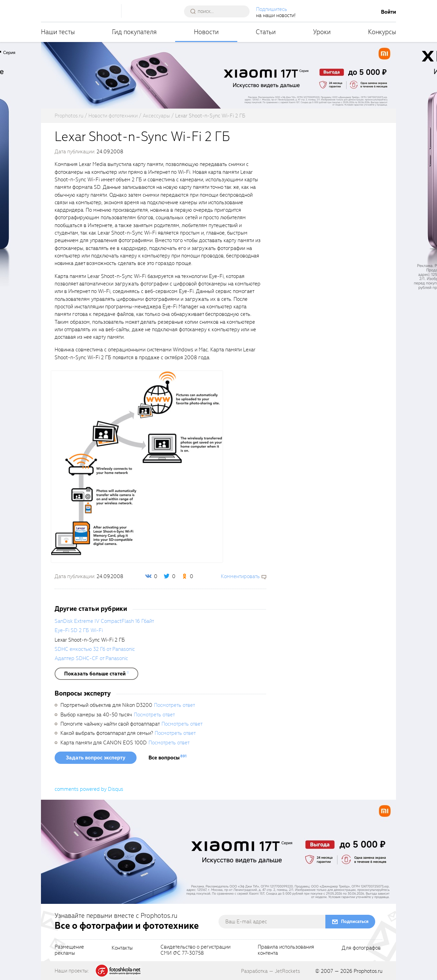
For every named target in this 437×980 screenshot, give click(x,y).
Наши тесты (58, 32)
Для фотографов (361, 948)
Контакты (122, 948)
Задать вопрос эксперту (96, 758)
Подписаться (355, 921)
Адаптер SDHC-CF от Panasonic (91, 658)
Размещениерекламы (69, 950)
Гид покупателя (134, 32)
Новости (206, 32)
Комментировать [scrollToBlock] (240, 576)
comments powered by (89, 789)
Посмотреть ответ (174, 705)
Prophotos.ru (368, 971)
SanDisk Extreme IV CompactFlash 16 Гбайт (104, 621)
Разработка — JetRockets (271, 971)
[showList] (96, 674)
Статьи (266, 32)
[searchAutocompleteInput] (219, 11)
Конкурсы (382, 32)
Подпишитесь (272, 9)
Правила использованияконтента (286, 950)
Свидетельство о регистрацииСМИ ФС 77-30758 (195, 950)
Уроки (322, 32)
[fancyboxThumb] (137, 466)
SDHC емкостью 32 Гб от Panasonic (95, 649)
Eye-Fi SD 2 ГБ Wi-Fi (79, 630)
